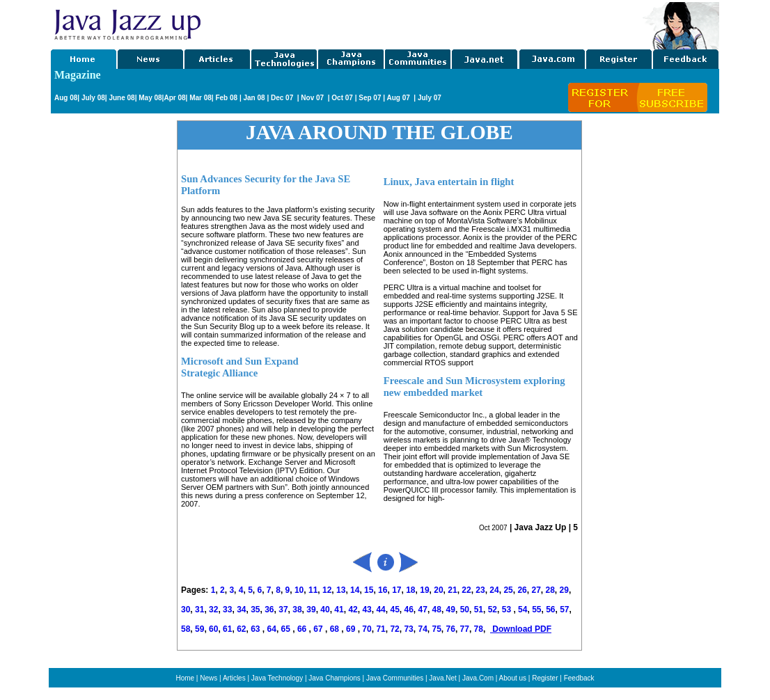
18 (410, 590)
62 (241, 629)
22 (466, 590)
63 (257, 629)
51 (479, 610)
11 (313, 590)
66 (303, 629)
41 (339, 610)
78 (479, 629)
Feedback (579, 678)
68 (336, 629)
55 (536, 610)
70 (367, 629)
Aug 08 (66, 98)
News (209, 678)
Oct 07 (342, 98)
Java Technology (277, 678)
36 (269, 610)
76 (451, 629)
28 (550, 590)
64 (272, 629)
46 (409, 610)
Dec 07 (283, 98)
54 (522, 610)
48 (437, 610)
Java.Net (442, 678)
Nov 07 (313, 98)
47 (423, 610)
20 (438, 590)
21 (452, 590)
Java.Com (478, 678)
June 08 (121, 98)
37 (283, 610)
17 (396, 590)
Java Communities (395, 678)
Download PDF (521, 629)
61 (227, 629)
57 (564, 610)
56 (550, 610)
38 (297, 610)
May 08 (150, 98)
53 (506, 610)
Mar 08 (199, 98)
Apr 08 (174, 98)
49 (451, 610)
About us (513, 678)
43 (367, 610)
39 (311, 610)
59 (199, 629)
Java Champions (334, 678)
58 (186, 629)
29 (564, 590)
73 (408, 629)
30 (186, 610)
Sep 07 (370, 98)
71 (380, 629)
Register (545, 678)
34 (241, 610)
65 (287, 629)
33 (227, 610)
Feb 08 (226, 98)
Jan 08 (254, 98)
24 (494, 590)
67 (319, 629)
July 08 (93, 98)
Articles (234, 678)
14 (355, 590)
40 (325, 610)
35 (255, 610)
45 (394, 610)
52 (493, 610)
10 (299, 590)
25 (508, 590)
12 (327, 590)
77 (465, 629)
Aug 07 (399, 98)
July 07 (430, 98)
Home (185, 678)
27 (536, 590)
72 (394, 629)
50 (465, 610)
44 (380, 610)
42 (353, 610)
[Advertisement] (423, 23)
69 (352, 629)
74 (422, 629)
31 (199, 610)
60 (213, 629)
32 (213, 610)
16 (383, 590)
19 (424, 590)
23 (480, 590)
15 (369, 590)
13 (341, 590)
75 (437, 629)
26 (522, 590)
